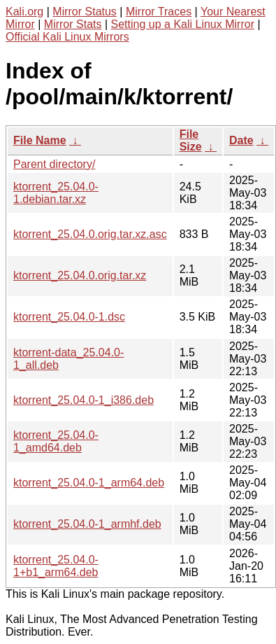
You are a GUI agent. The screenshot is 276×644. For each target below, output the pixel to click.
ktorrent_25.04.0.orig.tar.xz (80, 275)
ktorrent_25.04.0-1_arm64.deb (89, 483)
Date (241, 140)
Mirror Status (85, 12)
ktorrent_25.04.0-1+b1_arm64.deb (56, 566)
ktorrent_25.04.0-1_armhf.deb (87, 524)
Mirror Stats (73, 24)
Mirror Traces (159, 12)
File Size (191, 140)
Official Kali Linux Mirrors (67, 37)
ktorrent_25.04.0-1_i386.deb (83, 400)
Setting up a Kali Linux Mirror (183, 24)
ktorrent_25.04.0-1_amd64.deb (56, 441)
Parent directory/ (54, 164)
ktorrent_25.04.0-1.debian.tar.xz (56, 193)
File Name (40, 140)
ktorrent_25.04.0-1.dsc (69, 317)
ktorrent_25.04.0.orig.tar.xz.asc (90, 234)
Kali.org (24, 12)
